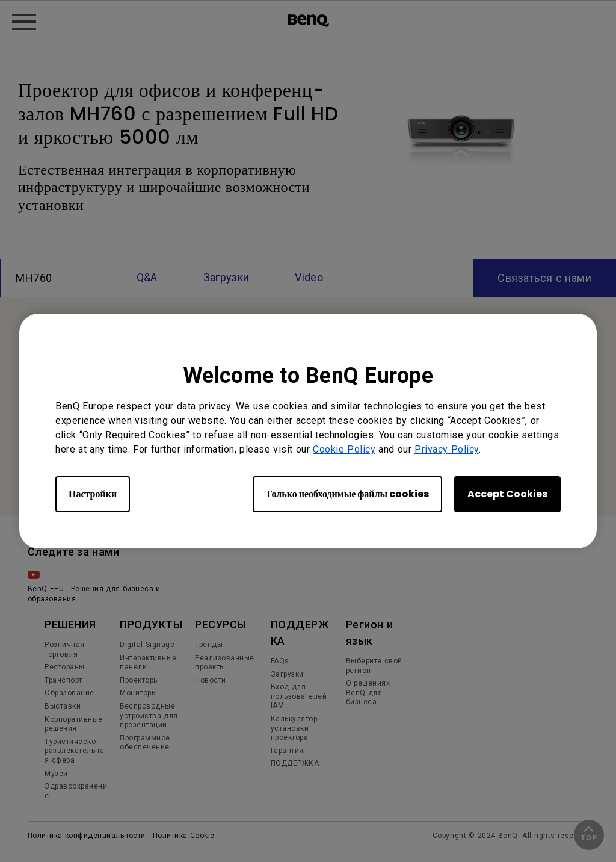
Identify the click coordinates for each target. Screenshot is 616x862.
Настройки (93, 494)
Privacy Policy (447, 449)
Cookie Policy (344, 449)
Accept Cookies (507, 494)
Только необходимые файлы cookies (347, 494)
